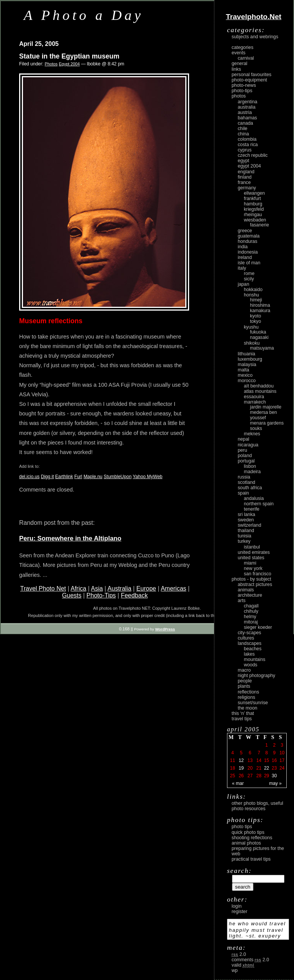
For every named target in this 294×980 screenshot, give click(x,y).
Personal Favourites (252, 75)
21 (259, 768)
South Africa (250, 488)
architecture (250, 595)
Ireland (245, 257)
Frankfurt (252, 199)
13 (250, 760)
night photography (256, 676)
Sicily (249, 279)
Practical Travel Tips (251, 859)
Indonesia (248, 252)
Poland (245, 456)
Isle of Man (249, 263)
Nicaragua (248, 445)
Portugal (246, 461)
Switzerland (249, 525)
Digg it (47, 477)
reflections (248, 692)
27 (250, 776)
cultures (246, 638)
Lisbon (250, 466)
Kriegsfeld (254, 209)
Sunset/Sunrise (253, 703)
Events (238, 53)
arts (242, 601)
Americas (174, 588)
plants (244, 686)
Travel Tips (242, 719)
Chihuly (251, 611)
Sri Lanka (247, 514)
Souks (256, 428)
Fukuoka (258, 332)
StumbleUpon (118, 477)
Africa (78, 588)
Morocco (247, 381)
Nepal (243, 439)
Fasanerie (260, 225)
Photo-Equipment (249, 80)
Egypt (243, 161)
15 (267, 760)
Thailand (246, 531)
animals (246, 590)
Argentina (247, 102)
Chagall (251, 606)
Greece (245, 231)
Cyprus (245, 150)
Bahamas (247, 118)
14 (259, 760)
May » (275, 783)
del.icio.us (29, 477)
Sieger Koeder (258, 627)
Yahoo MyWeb (148, 477)
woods (251, 665)
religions (247, 697)
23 (274, 768)
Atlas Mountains (260, 391)
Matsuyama (262, 348)
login (237, 906)
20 (250, 768)
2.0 (239, 954)
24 (282, 768)
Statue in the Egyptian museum (69, 56)
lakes (249, 654)
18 (233, 768)
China (243, 134)
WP (235, 970)
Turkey (244, 541)
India (243, 247)
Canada (245, 123)
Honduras (247, 241)
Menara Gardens (267, 423)
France (244, 182)
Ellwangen (254, 193)
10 (282, 753)
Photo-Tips (101, 595)
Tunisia (244, 536)
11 (233, 760)
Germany (247, 188)
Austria (245, 112)
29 (267, 776)
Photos (51, 64)
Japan (243, 284)
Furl (78, 477)
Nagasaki (259, 337)
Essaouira (254, 397)
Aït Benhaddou (259, 386)
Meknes (252, 434)
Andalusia (254, 498)
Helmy (250, 617)
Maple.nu (93, 477)
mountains (255, 659)
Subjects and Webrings (255, 37)
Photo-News (244, 85)
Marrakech (255, 402)
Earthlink (64, 477)
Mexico (245, 375)
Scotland (247, 482)
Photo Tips (242, 827)
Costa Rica (248, 145)
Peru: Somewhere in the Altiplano (70, 538)
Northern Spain (259, 504)
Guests (72, 595)
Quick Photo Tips (248, 832)
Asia (97, 588)
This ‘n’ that (243, 713)
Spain (243, 493)
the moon (247, 708)
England (246, 172)
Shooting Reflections (252, 838)
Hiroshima (260, 305)
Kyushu (251, 327)
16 (274, 760)
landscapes (250, 643)
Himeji (256, 300)
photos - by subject (251, 579)
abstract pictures (255, 584)
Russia (244, 477)
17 (282, 760)
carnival (246, 58)
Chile (243, 129)
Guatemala (249, 236)
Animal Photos (246, 843)
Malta (243, 370)
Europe (146, 588)
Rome (249, 273)
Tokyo (256, 321)
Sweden (246, 520)
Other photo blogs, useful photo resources (257, 806)
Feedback (134, 595)
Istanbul (252, 547)
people (245, 681)
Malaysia (247, 365)
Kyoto (256, 316)
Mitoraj (251, 622)
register (239, 912)
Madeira (252, 472)
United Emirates (254, 552)
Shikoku (252, 343)
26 (241, 776)
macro (244, 670)
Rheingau (253, 215)
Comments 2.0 (250, 960)
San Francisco (258, 574)
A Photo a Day (84, 15)
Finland (245, 177)
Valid (243, 965)
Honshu (252, 295)
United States (251, 558)
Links (236, 69)
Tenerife (252, 509)
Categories (243, 47)
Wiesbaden (255, 220)
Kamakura (260, 311)
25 (233, 776)
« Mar (238, 783)
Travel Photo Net (43, 588)
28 (259, 776)
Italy (242, 268)
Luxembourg (250, 359)
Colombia (247, 139)
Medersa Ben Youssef (264, 415)
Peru (243, 450)
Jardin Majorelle (266, 407)
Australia (119, 588)
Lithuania (247, 354)
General (239, 63)
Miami (250, 563)
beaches (253, 649)
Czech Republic (253, 155)
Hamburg (253, 204)
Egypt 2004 (69, 64)
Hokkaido (253, 290)
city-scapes (249, 633)
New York (253, 568)
